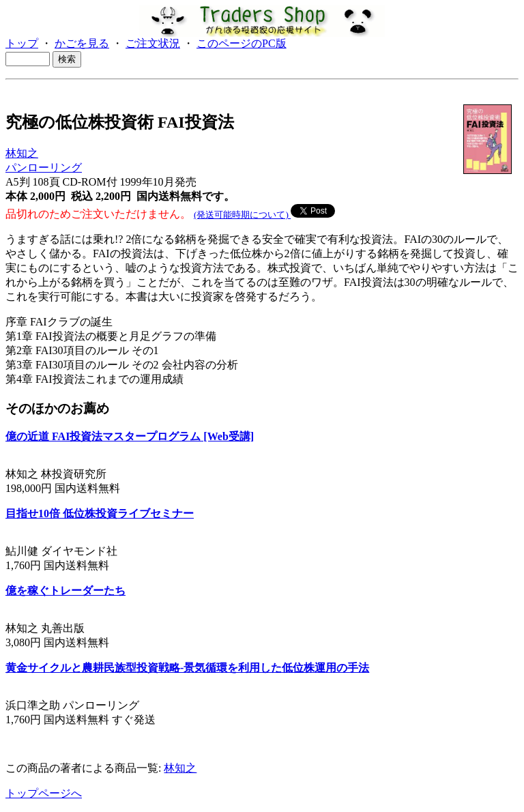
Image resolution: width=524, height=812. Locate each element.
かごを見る (82, 43)
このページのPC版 (242, 43)
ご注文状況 (153, 43)
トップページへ (44, 793)
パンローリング (44, 168)
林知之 (22, 153)
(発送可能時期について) (242, 215)
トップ (22, 43)
